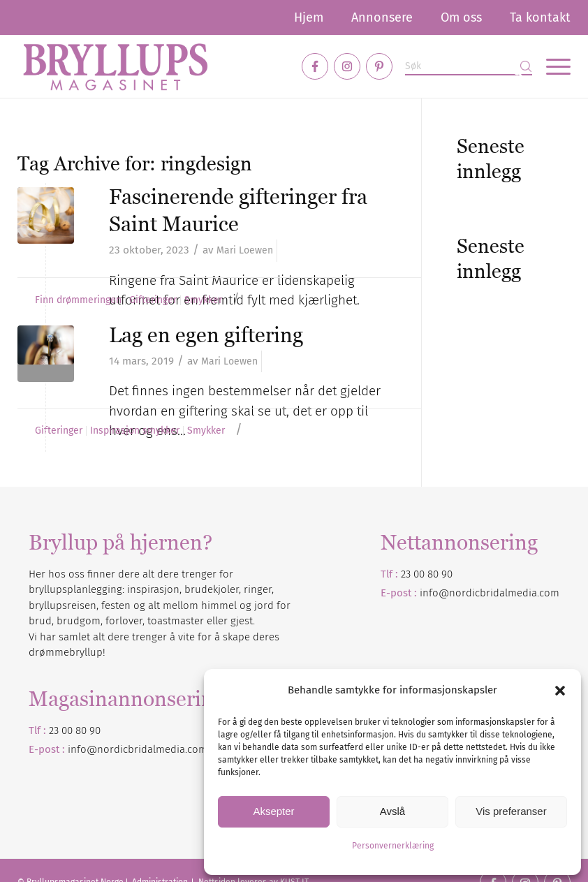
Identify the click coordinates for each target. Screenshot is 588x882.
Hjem (309, 17)
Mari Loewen (245, 250)
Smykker (203, 300)
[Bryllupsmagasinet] (115, 66)
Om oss (461, 17)
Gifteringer (153, 300)
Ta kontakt (540, 17)
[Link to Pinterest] (379, 66)
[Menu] (551, 66)
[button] (560, 691)
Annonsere (382, 17)
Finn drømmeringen (78, 300)
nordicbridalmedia (141, 749)
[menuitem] (309, 17)
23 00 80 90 (427, 574)
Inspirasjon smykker (135, 431)
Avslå (392, 811)
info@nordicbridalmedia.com (490, 593)
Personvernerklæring (393, 846)
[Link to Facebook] (315, 66)
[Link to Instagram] (347, 66)
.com (196, 749)
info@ (82, 749)
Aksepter (273, 811)
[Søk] (469, 67)
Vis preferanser (511, 811)
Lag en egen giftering (206, 335)
